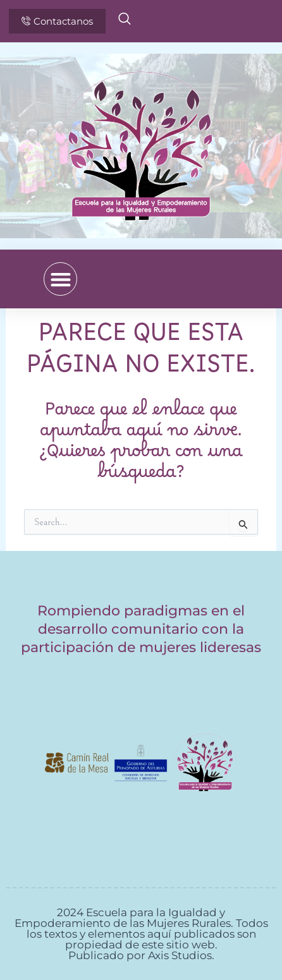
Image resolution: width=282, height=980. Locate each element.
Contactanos (57, 21)
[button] (60, 279)
